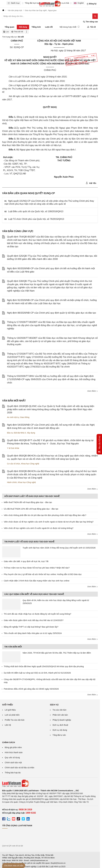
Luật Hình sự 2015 (58, 867)
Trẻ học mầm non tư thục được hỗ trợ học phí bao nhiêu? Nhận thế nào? (37, 568)
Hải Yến (91, 183)
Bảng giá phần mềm (13, 747)
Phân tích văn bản (60, 715)
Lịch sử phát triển (12, 715)
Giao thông (25, 417)
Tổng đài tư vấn (59, 735)
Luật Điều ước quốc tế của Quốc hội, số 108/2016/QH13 (36, 211)
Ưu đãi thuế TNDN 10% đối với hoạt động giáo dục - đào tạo (31, 509)
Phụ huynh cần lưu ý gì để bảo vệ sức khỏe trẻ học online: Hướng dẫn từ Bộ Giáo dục (43, 574)
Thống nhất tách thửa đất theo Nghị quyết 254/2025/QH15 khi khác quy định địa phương (44, 666)
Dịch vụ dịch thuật (60, 725)
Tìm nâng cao (90, 22)
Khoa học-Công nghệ (30, 464)
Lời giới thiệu (10, 710)
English (79, 3)
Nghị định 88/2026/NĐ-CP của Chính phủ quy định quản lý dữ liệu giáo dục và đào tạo (52, 313)
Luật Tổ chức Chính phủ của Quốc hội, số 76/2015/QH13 (36, 219)
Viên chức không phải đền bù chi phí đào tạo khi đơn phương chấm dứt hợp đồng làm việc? (45, 515)
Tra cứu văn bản (59, 710)
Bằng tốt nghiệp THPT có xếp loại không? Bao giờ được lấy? (31, 627)
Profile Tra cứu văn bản (15, 720)
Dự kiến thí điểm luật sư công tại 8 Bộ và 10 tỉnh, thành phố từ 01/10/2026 (37, 673)
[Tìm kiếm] (95, 16)
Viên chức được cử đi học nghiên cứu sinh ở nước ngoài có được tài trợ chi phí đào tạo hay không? (49, 522)
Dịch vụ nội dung (60, 730)
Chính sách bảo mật (13, 763)
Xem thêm (93, 391)
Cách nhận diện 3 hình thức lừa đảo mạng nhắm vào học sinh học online (37, 581)
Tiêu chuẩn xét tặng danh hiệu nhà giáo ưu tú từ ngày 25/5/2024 (33, 633)
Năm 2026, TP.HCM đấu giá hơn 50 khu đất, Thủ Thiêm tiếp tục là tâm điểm (57, 653)
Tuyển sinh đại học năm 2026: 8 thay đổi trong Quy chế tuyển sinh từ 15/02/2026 (59, 548)
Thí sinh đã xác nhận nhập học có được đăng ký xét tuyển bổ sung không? (37, 614)
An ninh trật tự (13, 417)
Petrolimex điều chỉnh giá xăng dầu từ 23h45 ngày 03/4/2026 (31, 689)
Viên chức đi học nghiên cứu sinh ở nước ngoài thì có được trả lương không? (39, 528)
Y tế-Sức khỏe (13, 448)
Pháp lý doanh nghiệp (62, 720)
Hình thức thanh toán (14, 752)
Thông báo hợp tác (13, 773)
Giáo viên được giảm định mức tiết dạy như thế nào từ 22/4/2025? (34, 620)
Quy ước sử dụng (12, 757)
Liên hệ (8, 725)
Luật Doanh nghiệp (28, 867)
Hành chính (12, 482)
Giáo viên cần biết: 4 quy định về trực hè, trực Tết (26, 561)
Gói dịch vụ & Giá (62, 3)
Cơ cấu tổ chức (14, 464)
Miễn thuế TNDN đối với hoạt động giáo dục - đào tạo (28, 502)
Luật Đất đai (43, 867)
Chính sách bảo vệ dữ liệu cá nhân (19, 768)
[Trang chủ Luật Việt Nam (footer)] (50, 783)
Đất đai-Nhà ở (20, 433)
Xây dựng (31, 433)
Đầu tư (10, 433)
